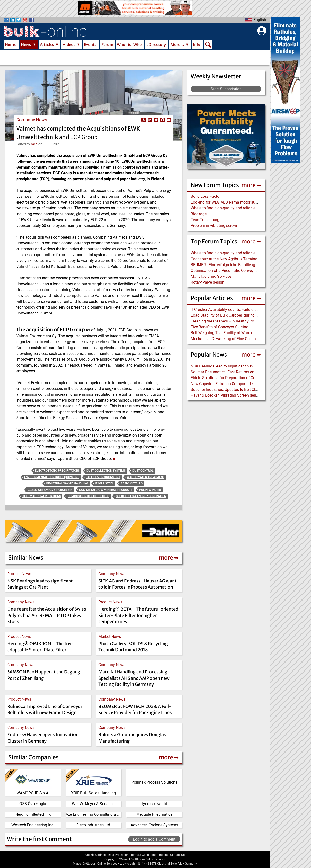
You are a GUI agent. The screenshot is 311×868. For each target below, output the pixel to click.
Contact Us (177, 855)
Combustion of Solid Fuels (88, 496)
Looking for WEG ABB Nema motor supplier (228, 202)
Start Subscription (226, 89)
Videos (69, 45)
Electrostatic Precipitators (57, 471)
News (26, 45)
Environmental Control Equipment (52, 477)
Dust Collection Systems (106, 471)
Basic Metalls (132, 483)
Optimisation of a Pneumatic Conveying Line (229, 271)
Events (90, 45)
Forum (107, 45)
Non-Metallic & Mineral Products (106, 490)
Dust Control (143, 471)
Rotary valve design (207, 282)
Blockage (199, 214)
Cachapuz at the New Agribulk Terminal (225, 259)
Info (197, 45)
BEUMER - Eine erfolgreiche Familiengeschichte (231, 265)
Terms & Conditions (143, 855)
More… (177, 45)
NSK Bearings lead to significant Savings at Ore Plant (236, 366)
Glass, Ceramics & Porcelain (50, 490)
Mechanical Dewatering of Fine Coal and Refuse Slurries (239, 339)
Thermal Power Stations (42, 496)
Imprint (163, 855)
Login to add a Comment (154, 839)
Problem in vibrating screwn (215, 226)
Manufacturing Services (211, 276)
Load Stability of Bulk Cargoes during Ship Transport (236, 315)
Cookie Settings (95, 855)
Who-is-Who (129, 45)
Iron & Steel (104, 483)
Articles (47, 45)
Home (11, 45)
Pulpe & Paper (150, 490)
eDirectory (156, 45)
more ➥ (251, 185)
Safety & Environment (103, 477)
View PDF (144, 120)
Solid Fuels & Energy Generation (141, 496)
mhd (34, 144)
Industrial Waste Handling (67, 483)
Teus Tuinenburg (205, 220)
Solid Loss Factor (206, 196)
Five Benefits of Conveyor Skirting (220, 327)
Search (208, 45)
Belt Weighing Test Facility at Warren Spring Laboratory (238, 333)
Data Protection (118, 855)
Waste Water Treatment (146, 477)
